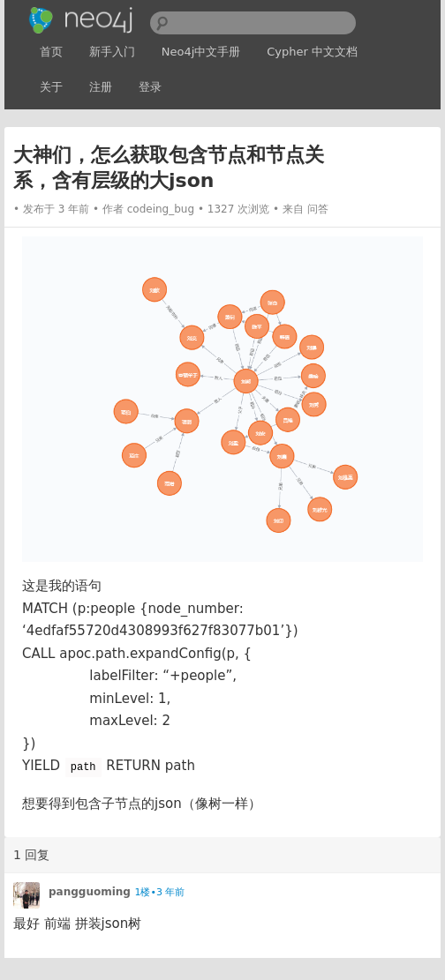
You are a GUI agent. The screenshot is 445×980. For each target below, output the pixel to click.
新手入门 (112, 52)
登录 (150, 87)
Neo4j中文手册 (201, 52)
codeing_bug (161, 209)
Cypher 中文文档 (312, 52)
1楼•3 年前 (159, 892)
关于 (51, 87)
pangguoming (90, 892)
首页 (51, 52)
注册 (101, 87)
